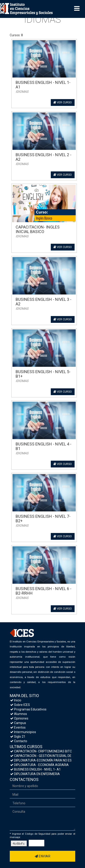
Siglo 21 (18, 737)
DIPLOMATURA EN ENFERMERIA (35, 774)
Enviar (42, 856)
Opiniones (19, 718)
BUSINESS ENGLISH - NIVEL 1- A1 (35, 769)
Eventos (18, 727)
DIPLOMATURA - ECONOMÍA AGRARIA (39, 765)
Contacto (19, 741)
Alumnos (19, 714)
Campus (18, 723)
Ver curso (63, 102)
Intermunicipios (23, 732)
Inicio (16, 700)
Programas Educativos (28, 709)
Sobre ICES (20, 705)
